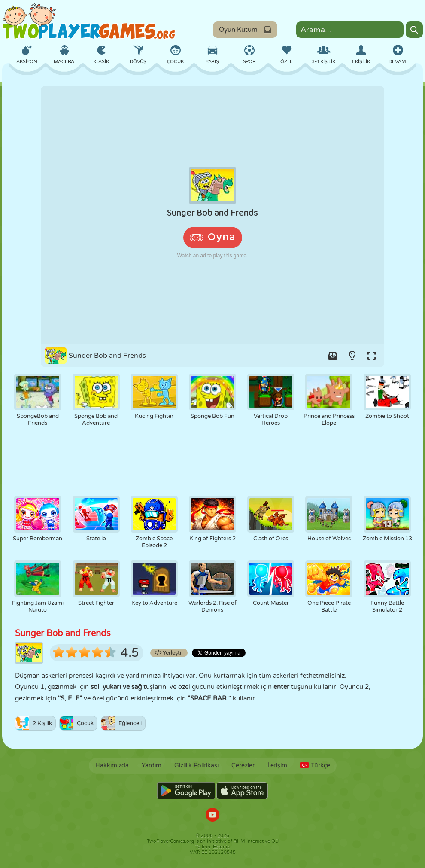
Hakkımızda (112, 766)
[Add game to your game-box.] (333, 356)
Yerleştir (169, 653)
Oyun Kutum (245, 30)
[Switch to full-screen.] (371, 356)
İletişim (277, 766)
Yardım (152, 766)
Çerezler (243, 766)
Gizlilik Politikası (196, 766)
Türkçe (315, 766)
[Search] (414, 30)
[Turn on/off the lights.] (352, 356)
